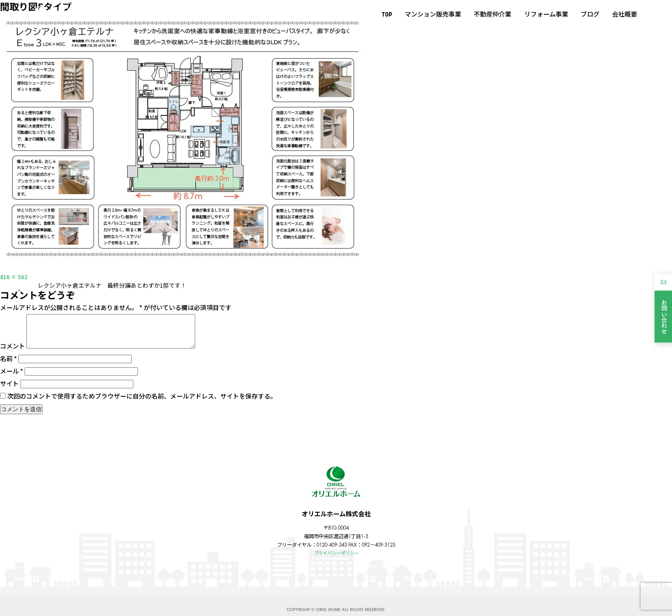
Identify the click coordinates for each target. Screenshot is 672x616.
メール (12, 378)
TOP (387, 14)
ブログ (590, 14)
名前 (9, 365)
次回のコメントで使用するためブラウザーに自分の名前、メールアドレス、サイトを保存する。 (142, 403)
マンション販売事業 (433, 14)
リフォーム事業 (546, 14)
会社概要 (625, 14)
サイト (9, 391)
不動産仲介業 (492, 14)
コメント (13, 353)
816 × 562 (15, 276)
